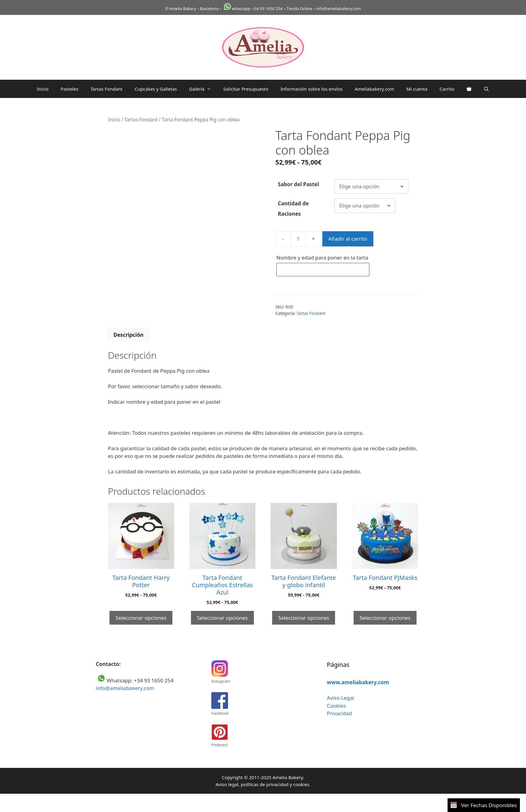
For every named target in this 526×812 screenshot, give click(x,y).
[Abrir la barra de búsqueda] (486, 89)
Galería (203, 89)
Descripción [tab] (128, 335)
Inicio (43, 89)
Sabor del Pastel (298, 184)
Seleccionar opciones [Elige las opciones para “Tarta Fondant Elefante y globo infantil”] (304, 618)
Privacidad (339, 713)
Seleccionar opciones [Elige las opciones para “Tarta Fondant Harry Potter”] (141, 618)
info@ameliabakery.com (125, 688)
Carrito (447, 89)
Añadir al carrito (348, 239)
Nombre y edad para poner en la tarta (323, 258)
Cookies (336, 706)
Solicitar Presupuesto (246, 89)
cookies (301, 784)
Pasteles (70, 89)
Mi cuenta (417, 89)
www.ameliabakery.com (358, 682)
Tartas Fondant (107, 89)
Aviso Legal (341, 698)
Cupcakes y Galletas (156, 89)
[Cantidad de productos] (298, 239)
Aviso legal (227, 784)
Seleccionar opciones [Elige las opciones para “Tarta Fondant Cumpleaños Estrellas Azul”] (222, 618)
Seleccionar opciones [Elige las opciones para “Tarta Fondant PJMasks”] (385, 618)
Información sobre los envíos (312, 89)
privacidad (277, 784)
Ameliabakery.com (375, 89)
